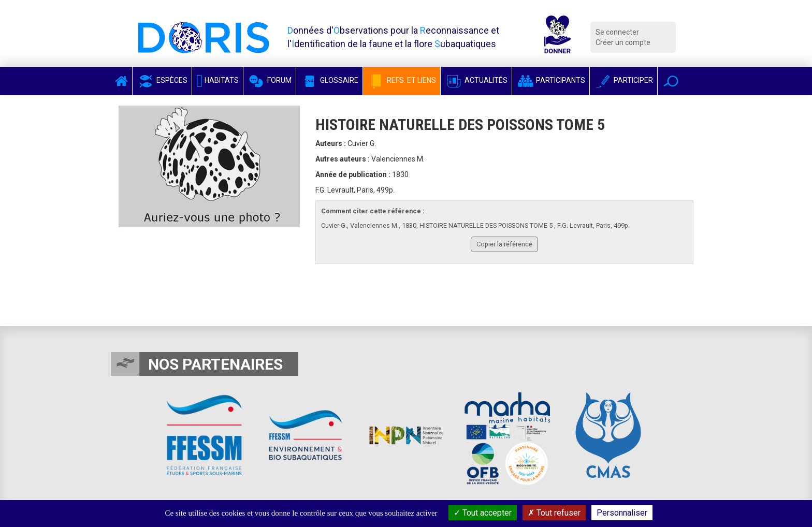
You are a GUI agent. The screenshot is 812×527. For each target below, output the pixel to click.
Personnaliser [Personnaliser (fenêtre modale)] (622, 513)
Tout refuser (554, 513)
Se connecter (617, 32)
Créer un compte (623, 42)
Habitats (218, 80)
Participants (551, 80)
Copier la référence (504, 244)
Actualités (476, 80)
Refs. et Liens (402, 80)
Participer (624, 80)
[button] (671, 81)
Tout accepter (483, 513)
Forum (270, 80)
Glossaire (329, 80)
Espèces (162, 80)
